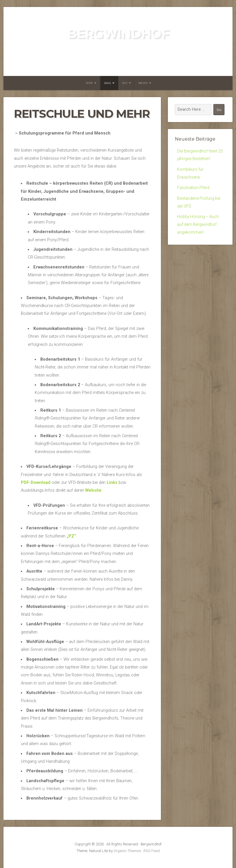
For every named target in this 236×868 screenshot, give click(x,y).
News (143, 83)
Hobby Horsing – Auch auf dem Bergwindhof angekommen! (198, 226)
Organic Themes (127, 851)
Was (108, 83)
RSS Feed (152, 851)
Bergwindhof (118, 33)
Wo (125, 83)
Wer (89, 83)
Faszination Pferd (193, 189)
